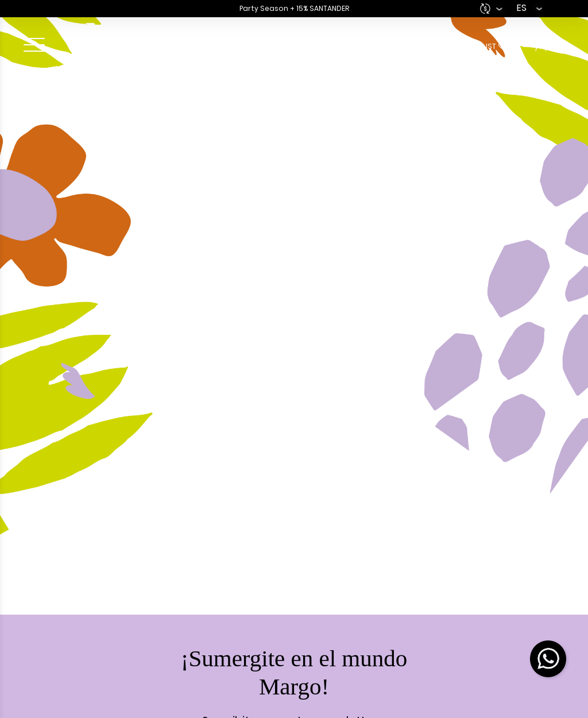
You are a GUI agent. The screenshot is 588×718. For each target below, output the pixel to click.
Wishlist (492, 46)
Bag (364, 46)
